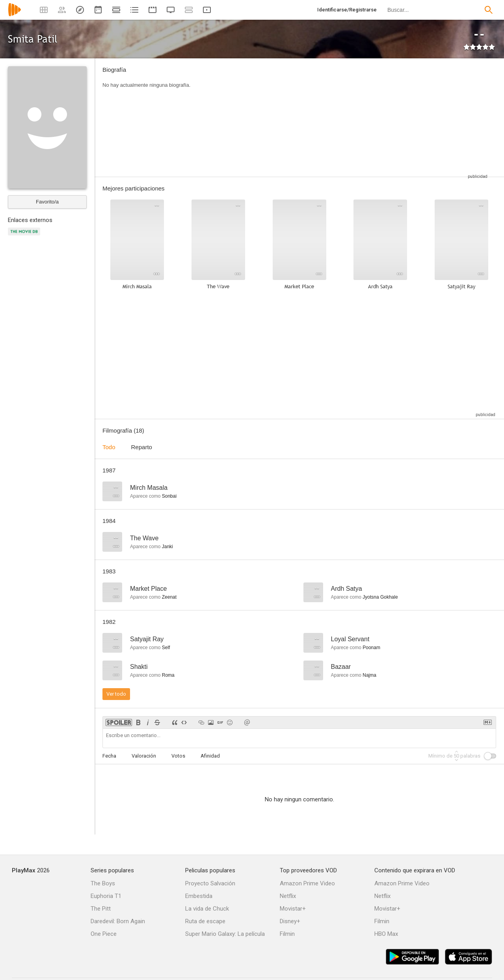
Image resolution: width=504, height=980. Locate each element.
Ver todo (116, 694)
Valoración (144, 756)
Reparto (142, 447)
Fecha (109, 756)
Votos (178, 756)
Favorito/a (47, 202)
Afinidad (210, 756)
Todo (109, 447)
